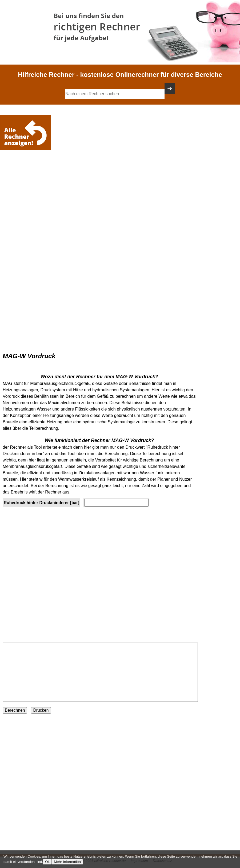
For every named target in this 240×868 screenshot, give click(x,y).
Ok (47, 862)
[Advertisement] (27, 167)
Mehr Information (67, 862)
